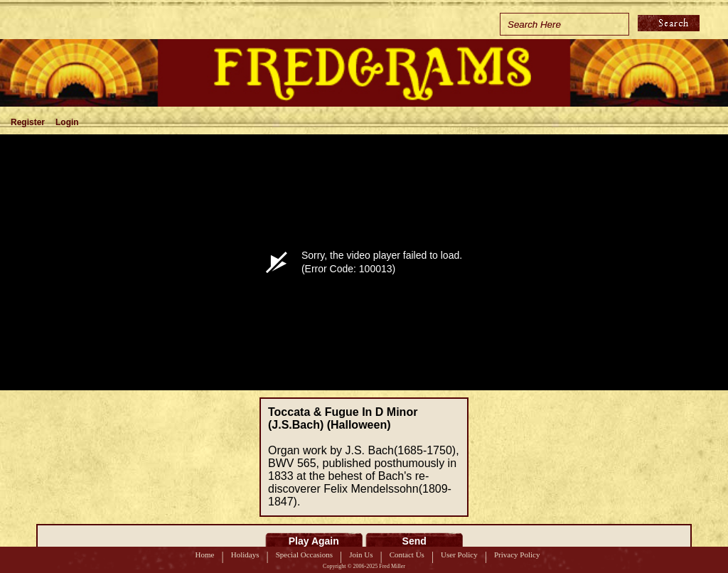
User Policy (459, 555)
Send (414, 541)
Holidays (245, 555)
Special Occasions (304, 555)
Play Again (314, 541)
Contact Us (407, 555)
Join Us (361, 555)
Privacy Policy (517, 555)
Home (205, 555)
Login (67, 122)
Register (28, 122)
